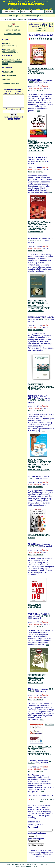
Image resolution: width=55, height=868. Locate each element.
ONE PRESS (33, 546)
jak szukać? (47, 9)
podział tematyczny (10, 45)
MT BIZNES (44, 319)
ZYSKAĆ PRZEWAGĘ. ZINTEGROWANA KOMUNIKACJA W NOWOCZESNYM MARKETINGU (39, 227)
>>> (41, 41)
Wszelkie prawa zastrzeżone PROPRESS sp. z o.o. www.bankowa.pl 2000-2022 (27, 865)
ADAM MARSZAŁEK (36, 240)
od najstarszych (39, 28)
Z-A (46, 26)
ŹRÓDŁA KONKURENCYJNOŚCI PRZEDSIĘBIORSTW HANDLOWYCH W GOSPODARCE (40, 146)
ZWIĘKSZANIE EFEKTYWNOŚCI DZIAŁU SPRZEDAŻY (41, 387)
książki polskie (20, 19)
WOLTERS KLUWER (36, 400)
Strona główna (7, 19)
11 (51, 39)
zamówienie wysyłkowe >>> (35, 16)
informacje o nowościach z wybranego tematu (12, 62)
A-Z (49, 24)
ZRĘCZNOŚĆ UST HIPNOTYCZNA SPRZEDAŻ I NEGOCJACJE (37, 679)
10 (48, 39)
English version (14, 26)
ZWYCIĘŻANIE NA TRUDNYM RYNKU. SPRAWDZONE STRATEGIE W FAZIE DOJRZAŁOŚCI (39, 306)
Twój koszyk (13, 16)
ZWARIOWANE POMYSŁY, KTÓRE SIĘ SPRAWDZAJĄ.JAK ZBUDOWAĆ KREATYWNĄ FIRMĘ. (40, 465)
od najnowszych (42, 29)
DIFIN (42, 161)
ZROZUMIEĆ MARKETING (34, 606)
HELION (31, 82)
